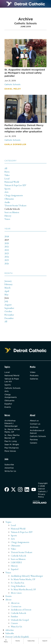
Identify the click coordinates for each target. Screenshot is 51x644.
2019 (7, 240)
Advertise (9, 468)
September (9, 308)
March (7, 288)
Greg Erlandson (18, 586)
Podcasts (34, 375)
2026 (7, 263)
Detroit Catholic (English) (17, 637)
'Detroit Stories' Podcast (22, 552)
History (8, 216)
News (7, 172)
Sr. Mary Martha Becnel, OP (12, 437)
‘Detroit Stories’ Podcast (15, 205)
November (9, 315)
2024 (7, 257)
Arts (6, 192)
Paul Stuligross (12, 448)
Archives (34, 427)
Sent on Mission (12, 212)
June (7, 298)
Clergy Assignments (14, 195)
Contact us (35, 424)
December (9, 318)
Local (7, 179)
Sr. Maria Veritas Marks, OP (12, 431)
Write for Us (10, 471)
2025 (7, 260)
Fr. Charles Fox (17, 583)
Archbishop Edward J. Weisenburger (11, 423)
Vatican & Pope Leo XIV (15, 185)
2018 (7, 236)
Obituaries (9, 199)
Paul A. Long (11, 441)
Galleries (34, 379)
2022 (7, 250)
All (6, 168)
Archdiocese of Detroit (37, 432)
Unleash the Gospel (20, 620)
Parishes (34, 440)
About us (34, 421)
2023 (7, 253)
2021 (7, 247)
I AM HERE (16, 562)
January (8, 281)
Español (8, 404)
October (8, 311)
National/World (12, 182)
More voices (16, 593)
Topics (8, 522)
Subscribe (9, 465)
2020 (7, 243)
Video (7, 175)
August (8, 305)
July (6, 301)
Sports (7, 189)
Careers (34, 443)
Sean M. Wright (12, 444)
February (8, 284)
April (7, 291)
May (6, 294)
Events (8, 407)
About (8, 599)
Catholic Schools (12, 209)
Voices (7, 219)
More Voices (10, 451)
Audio (7, 202)
